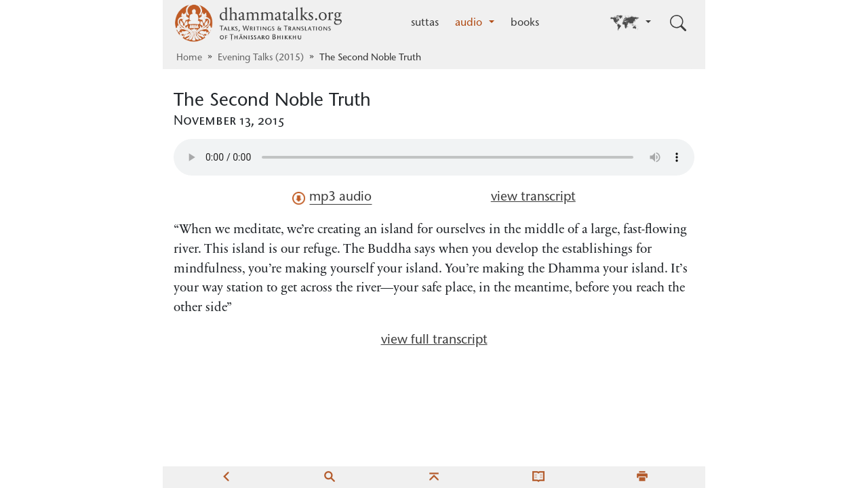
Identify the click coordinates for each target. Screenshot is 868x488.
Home (189, 58)
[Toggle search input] (678, 23)
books (525, 23)
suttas (425, 23)
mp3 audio (332, 198)
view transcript (533, 198)
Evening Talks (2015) (261, 58)
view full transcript (434, 341)
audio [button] (470, 23)
